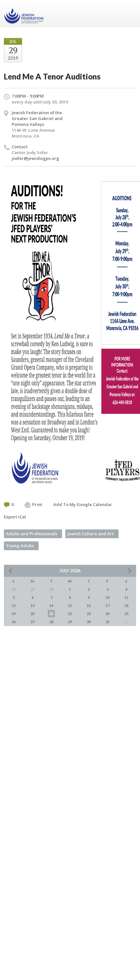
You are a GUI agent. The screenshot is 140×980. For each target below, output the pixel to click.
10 (108, 597)
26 (14, 622)
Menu (129, 14)
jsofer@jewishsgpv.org (35, 158)
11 (126, 597)
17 (108, 605)
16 (89, 605)
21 (51, 614)
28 (51, 622)
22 (70, 614)
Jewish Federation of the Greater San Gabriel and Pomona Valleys (37, 118)
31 (108, 622)
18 (126, 605)
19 (14, 614)
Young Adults (20, 546)
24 (108, 614)
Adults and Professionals (32, 534)
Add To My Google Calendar (83, 504)
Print (33, 505)
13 (32, 605)
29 (70, 622)
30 (89, 622)
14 (51, 605)
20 (32, 614)
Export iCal (15, 517)
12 (14, 605)
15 (70, 605)
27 (32, 622)
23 (89, 614)
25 (126, 614)
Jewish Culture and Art (91, 534)
